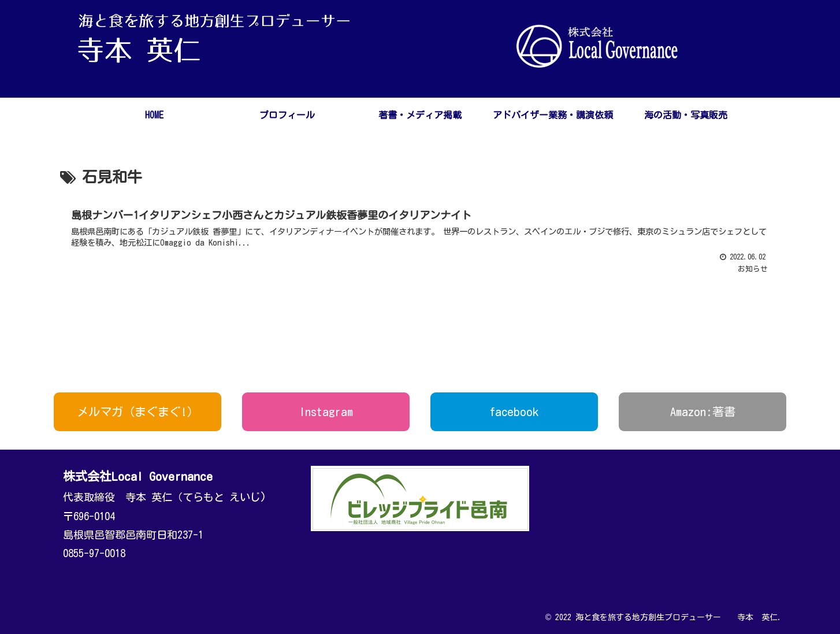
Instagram (326, 411)
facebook (514, 411)
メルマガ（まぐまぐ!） (138, 411)
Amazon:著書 (703, 411)
